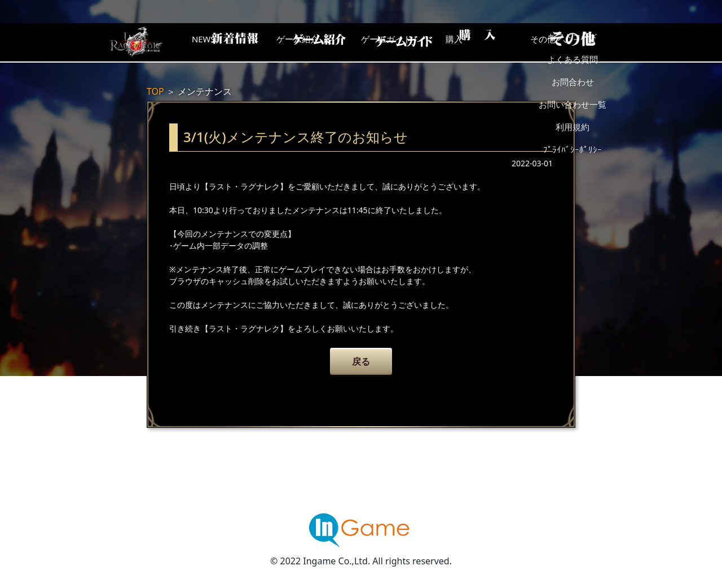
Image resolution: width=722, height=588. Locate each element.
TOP (155, 91)
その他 (584, 42)
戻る (361, 361)
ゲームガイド (403, 42)
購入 (494, 42)
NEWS (223, 42)
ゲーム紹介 (313, 42)
